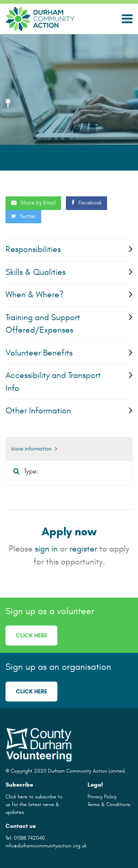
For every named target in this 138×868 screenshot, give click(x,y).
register (83, 549)
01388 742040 (29, 838)
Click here (31, 635)
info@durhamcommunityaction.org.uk (46, 846)
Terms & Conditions (109, 804)
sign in (46, 549)
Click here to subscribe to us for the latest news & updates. (34, 804)
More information (34, 449)
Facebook (86, 203)
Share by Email (33, 203)
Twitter (23, 216)
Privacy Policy (102, 797)
